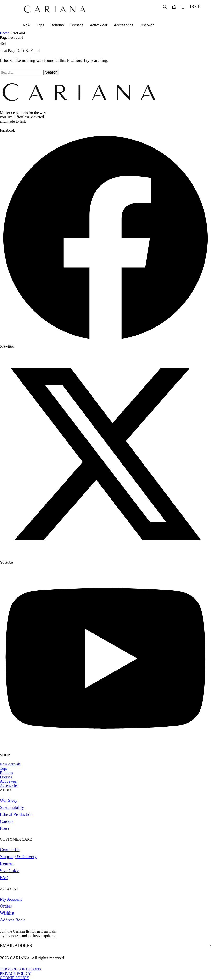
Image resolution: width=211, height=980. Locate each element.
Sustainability (12, 807)
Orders (6, 906)
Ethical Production (16, 814)
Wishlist (7, 913)
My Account (11, 899)
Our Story (9, 800)
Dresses (77, 25)
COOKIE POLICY (15, 978)
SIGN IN (195, 7)
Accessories (124, 25)
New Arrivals (10, 764)
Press (5, 828)
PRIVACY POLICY (15, 973)
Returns (7, 864)
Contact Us (10, 850)
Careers (7, 821)
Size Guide (10, 871)
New (27, 25)
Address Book (12, 920)
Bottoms (57, 25)
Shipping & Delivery (18, 857)
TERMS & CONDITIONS (21, 969)
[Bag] (174, 7)
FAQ (4, 878)
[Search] (165, 7)
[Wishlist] (183, 7)
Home (5, 33)
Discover (147, 25)
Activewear (99, 25)
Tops (40, 25)
